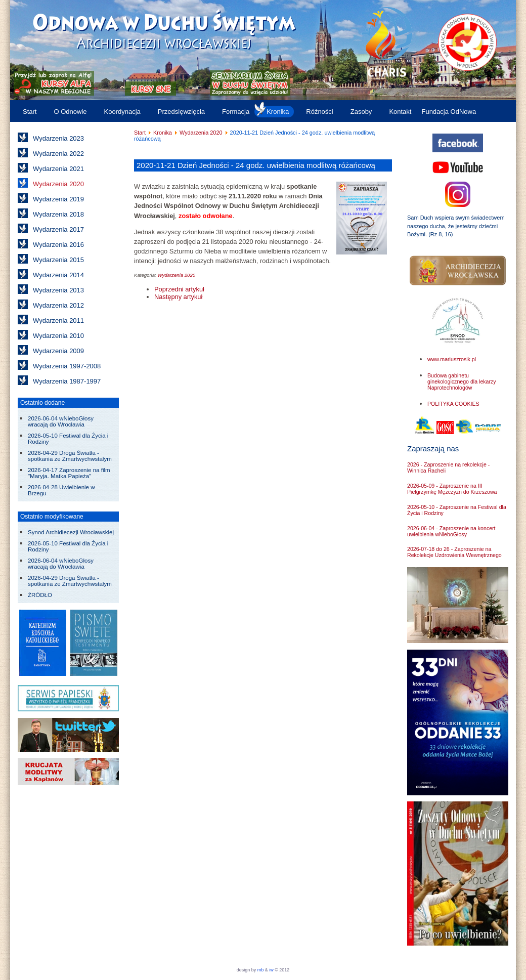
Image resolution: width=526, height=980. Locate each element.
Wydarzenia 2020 (58, 184)
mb (261, 970)
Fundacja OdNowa (449, 112)
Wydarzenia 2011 (58, 321)
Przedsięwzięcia (181, 112)
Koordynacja (122, 112)
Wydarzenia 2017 (58, 229)
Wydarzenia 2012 (58, 305)
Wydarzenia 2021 (58, 169)
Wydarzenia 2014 (58, 275)
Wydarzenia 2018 (58, 214)
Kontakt (400, 112)
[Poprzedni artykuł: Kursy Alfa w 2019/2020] (179, 289)
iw (271, 970)
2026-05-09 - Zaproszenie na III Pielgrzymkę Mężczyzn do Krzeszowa (452, 489)
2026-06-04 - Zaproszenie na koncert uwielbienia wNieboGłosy (451, 531)
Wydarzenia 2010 (58, 336)
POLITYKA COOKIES (453, 404)
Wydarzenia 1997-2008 (67, 366)
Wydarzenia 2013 (58, 290)
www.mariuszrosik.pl (452, 359)
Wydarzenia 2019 (58, 199)
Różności (319, 112)
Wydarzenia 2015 (58, 260)
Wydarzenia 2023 (58, 138)
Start (30, 112)
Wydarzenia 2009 (58, 351)
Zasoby (361, 112)
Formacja (236, 112)
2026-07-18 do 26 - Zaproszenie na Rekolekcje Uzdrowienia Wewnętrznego (454, 552)
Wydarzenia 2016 (58, 245)
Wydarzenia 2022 (58, 154)
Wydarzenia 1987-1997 (67, 381)
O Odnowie (70, 112)
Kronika (278, 112)
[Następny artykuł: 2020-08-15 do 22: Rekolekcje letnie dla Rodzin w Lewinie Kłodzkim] (178, 297)
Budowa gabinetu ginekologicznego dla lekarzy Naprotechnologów (462, 381)
